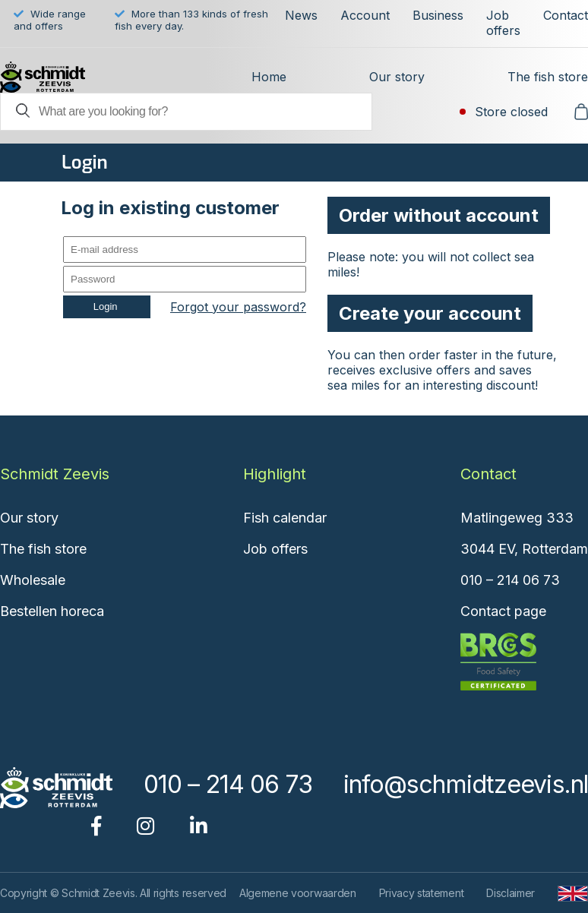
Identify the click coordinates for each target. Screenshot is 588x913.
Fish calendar (285, 518)
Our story (397, 77)
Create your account (430, 313)
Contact (566, 15)
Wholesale (33, 580)
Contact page (503, 611)
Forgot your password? (238, 307)
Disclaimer (511, 893)
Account (365, 15)
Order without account (439, 215)
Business (438, 15)
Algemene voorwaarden (298, 893)
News (301, 15)
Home (269, 77)
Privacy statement (422, 893)
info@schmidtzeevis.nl (466, 784)
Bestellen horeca (52, 611)
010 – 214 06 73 (510, 580)
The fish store (548, 77)
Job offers (503, 23)
